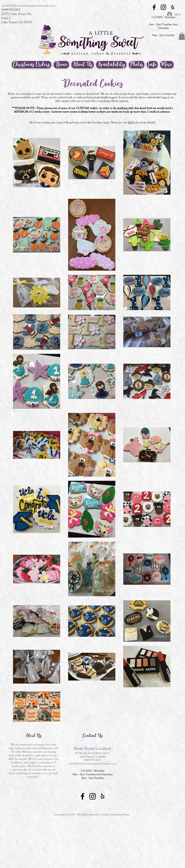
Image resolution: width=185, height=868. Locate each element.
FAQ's (131, 122)
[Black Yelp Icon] (173, 7)
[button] (182, 36)
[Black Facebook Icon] (154, 7)
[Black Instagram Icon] (163, 7)
